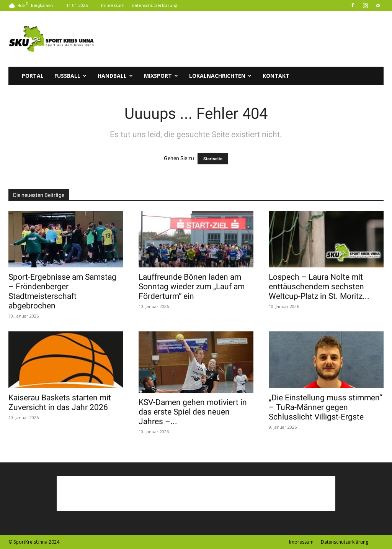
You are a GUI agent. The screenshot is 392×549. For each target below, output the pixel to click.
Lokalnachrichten (220, 76)
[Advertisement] (244, 39)
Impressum (113, 5)
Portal (33, 76)
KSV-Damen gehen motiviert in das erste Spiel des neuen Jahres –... (193, 412)
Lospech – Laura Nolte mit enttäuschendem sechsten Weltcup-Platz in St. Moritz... (319, 287)
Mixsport (161, 76)
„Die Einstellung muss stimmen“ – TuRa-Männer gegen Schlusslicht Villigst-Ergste (325, 407)
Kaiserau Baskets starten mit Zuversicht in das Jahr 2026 (60, 402)
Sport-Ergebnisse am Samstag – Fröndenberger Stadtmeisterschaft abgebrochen (62, 291)
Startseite (213, 159)
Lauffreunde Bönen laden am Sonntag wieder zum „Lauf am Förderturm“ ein (192, 287)
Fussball (70, 76)
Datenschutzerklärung (154, 5)
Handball (115, 76)
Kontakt (276, 76)
